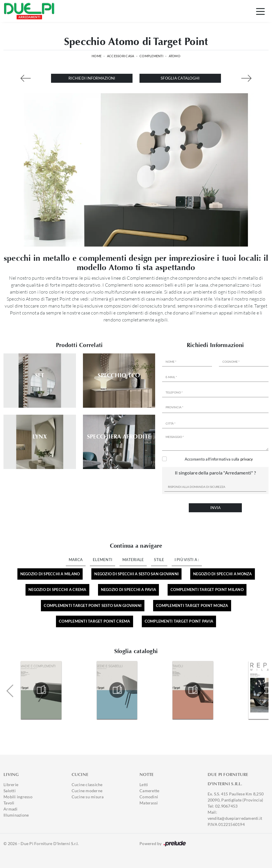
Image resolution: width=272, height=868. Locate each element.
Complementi (151, 56)
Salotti (10, 791)
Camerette (149, 791)
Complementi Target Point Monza (192, 605)
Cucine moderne (87, 791)
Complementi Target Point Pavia (179, 621)
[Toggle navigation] (260, 11)
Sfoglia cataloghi (180, 78)
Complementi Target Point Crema (95, 621)
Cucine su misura (88, 797)
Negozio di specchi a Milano (50, 574)
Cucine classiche (87, 785)
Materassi (149, 803)
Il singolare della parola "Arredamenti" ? (215, 473)
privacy (247, 459)
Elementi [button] (103, 560)
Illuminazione (16, 815)
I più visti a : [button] (187, 560)
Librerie (11, 785)
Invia (215, 508)
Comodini (149, 797)
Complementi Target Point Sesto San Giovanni (93, 605)
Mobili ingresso (18, 797)
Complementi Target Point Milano (207, 590)
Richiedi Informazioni (92, 78)
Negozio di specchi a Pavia (129, 590)
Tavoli (9, 803)
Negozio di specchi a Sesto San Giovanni (136, 574)
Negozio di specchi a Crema (57, 590)
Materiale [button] (133, 560)
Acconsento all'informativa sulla (219, 459)
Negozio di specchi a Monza (223, 574)
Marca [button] (76, 560)
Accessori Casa (121, 56)
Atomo (175, 56)
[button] (262, 691)
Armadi (11, 809)
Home (97, 56)
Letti (144, 785)
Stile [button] (159, 560)
